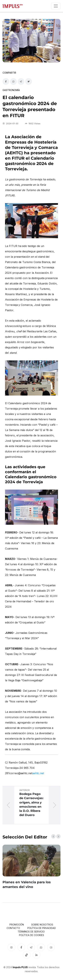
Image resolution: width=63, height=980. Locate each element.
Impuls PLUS (20, 967)
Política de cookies (32, 935)
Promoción (17, 925)
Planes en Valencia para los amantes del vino (27, 884)
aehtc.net (38, 773)
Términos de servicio (31, 932)
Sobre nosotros (42, 925)
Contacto (13, 928)
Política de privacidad (42, 928)
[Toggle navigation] (56, 6)
